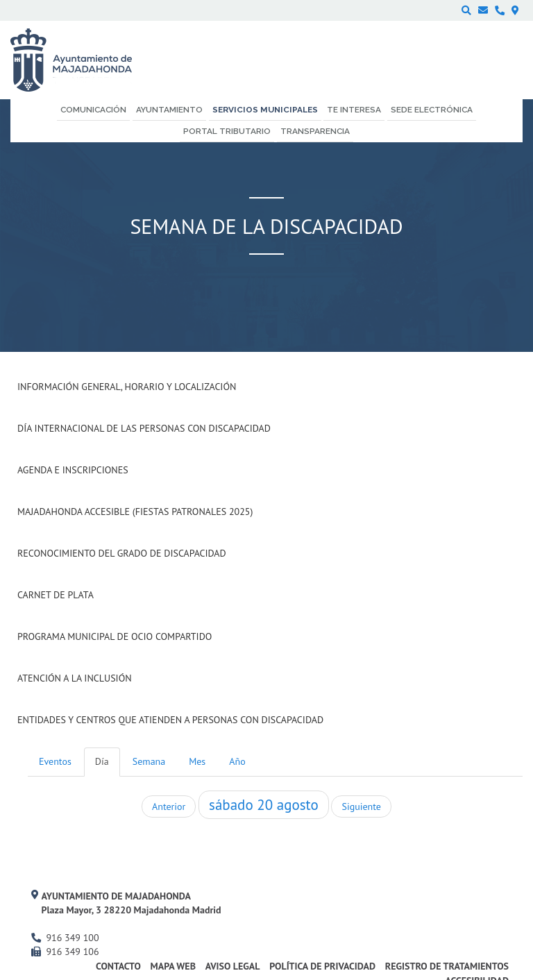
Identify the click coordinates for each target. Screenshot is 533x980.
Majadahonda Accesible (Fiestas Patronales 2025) (135, 512)
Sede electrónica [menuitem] (432, 110)
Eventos (55, 761)
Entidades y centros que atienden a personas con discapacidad (170, 720)
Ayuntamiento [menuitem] (169, 110)
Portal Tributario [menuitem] (227, 131)
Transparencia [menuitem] (315, 131)
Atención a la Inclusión (75, 678)
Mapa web (173, 966)
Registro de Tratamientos (447, 966)
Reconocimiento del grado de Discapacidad (122, 553)
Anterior (169, 806)
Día (102, 761)
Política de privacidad (322, 966)
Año (237, 761)
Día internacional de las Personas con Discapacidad (144, 428)
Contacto (118, 966)
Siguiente (361, 806)
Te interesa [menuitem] (354, 110)
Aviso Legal (233, 966)
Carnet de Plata (56, 595)
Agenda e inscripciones (73, 470)
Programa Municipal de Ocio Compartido (115, 636)
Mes (197, 761)
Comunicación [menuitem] (93, 110)
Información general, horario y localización (127, 387)
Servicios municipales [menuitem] (265, 110)
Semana (149, 761)
